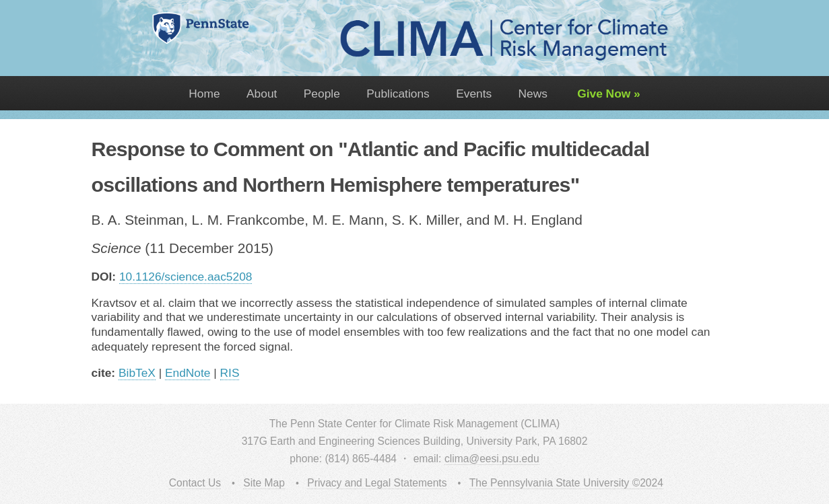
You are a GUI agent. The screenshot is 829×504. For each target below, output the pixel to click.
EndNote (188, 373)
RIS (230, 373)
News (533, 94)
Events (474, 94)
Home (204, 94)
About (262, 94)
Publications (398, 94)
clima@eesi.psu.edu (492, 459)
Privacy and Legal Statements (377, 483)
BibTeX (137, 373)
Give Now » (607, 94)
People (322, 94)
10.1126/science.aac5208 (186, 277)
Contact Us (195, 483)
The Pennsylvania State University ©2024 (566, 483)
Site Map (264, 483)
